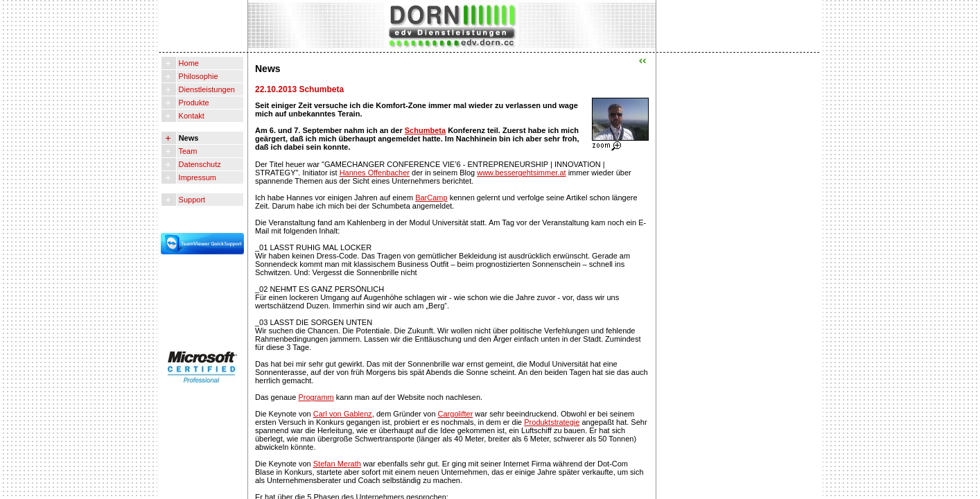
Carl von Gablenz (343, 414)
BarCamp (431, 198)
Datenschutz (199, 164)
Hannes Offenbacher (375, 173)
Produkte (193, 103)
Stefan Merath (337, 464)
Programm (316, 397)
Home (188, 63)
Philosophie (198, 76)
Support (191, 200)
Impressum (196, 177)
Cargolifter (456, 414)
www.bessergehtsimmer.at (521, 173)
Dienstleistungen (206, 89)
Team (187, 151)
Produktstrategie (552, 422)
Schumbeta (425, 130)
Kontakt (191, 116)
